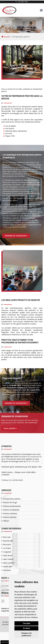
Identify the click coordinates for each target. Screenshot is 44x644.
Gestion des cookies (7, 642)
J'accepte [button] (26, 623)
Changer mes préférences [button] (26, 634)
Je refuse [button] (26, 628)
